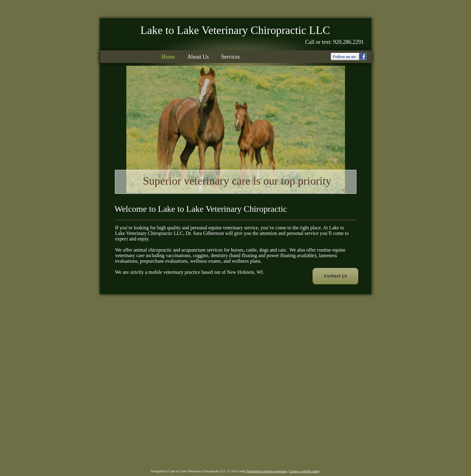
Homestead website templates (267, 471)
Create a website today (304, 471)
